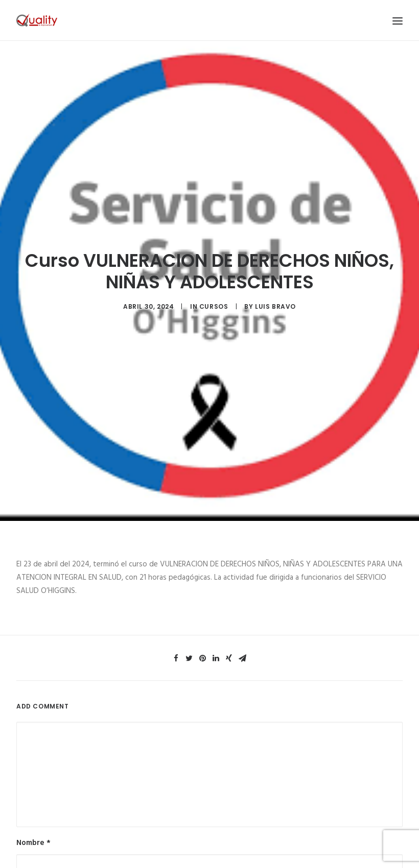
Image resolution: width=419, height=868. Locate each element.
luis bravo (275, 298)
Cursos (214, 298)
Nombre (33, 826)
